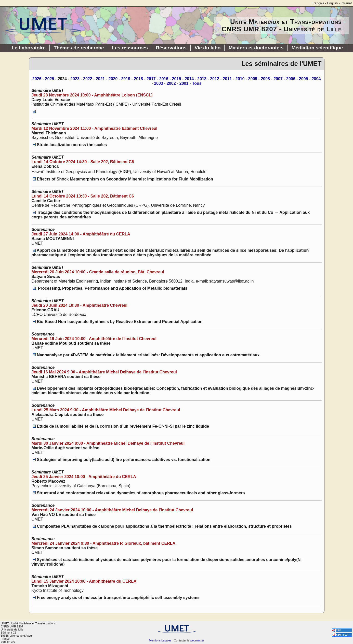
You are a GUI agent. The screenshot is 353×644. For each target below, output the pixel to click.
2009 (253, 79)
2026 (37, 79)
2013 (202, 79)
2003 (159, 83)
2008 (265, 79)
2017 (151, 79)
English (332, 3)
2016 (164, 79)
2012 (215, 79)
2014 (189, 79)
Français (318, 3)
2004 (316, 79)
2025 (50, 79)
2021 (100, 79)
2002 (171, 83)
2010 (240, 79)
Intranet (346, 3)
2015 (177, 79)
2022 (88, 79)
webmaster (197, 640)
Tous (197, 83)
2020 (113, 79)
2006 (291, 79)
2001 (184, 83)
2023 (75, 79)
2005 (304, 79)
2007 (278, 79)
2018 (138, 79)
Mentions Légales (160, 640)
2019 (126, 79)
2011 (227, 79)
